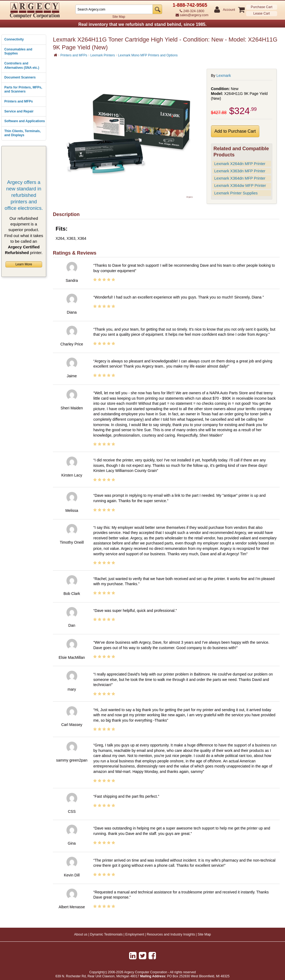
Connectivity (14, 39)
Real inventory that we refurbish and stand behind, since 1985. (142, 24)
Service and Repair (19, 111)
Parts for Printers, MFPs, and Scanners (23, 90)
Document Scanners (20, 77)
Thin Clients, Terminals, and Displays (22, 133)
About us (81, 934)
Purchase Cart (261, 7)
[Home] (56, 55)
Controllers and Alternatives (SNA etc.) (22, 66)
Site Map (119, 17)
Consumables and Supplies (18, 52)
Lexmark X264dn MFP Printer (240, 164)
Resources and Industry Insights (171, 934)
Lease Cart (262, 13)
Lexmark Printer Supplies (236, 193)
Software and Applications (25, 121)
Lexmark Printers (103, 55)
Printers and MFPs (19, 101)
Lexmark (224, 76)
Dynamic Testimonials (106, 934)
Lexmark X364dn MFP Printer (240, 178)
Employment (135, 934)
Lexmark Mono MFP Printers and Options (148, 55)
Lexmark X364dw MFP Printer (240, 186)
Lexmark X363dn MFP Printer (240, 171)
